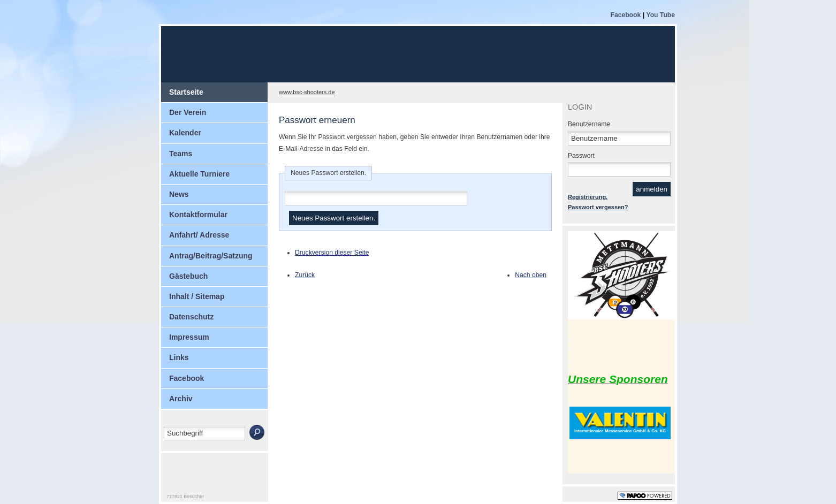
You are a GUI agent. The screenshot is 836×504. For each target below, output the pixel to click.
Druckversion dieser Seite (332, 253)
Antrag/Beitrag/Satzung (211, 256)
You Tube (660, 15)
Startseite (186, 92)
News (179, 194)
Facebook (626, 15)
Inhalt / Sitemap (197, 296)
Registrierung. (588, 197)
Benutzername (589, 124)
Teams (181, 154)
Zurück (305, 275)
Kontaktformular (198, 215)
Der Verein (188, 112)
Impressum (189, 337)
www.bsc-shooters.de (307, 92)
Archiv (181, 399)
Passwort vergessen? (598, 207)
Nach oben (531, 275)
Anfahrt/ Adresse (199, 235)
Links (179, 357)
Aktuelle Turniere (199, 174)
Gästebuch (188, 276)
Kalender (185, 133)
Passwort (581, 156)
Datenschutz (191, 317)
